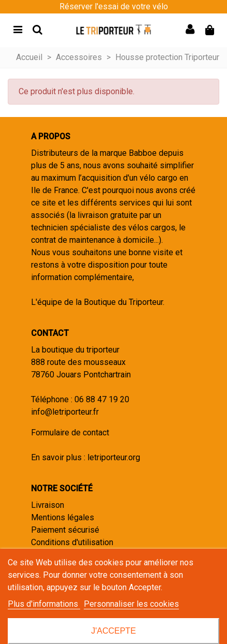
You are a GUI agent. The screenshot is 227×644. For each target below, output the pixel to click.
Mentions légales (63, 517)
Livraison (48, 505)
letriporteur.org (114, 457)
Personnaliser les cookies (131, 604)
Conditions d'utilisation (72, 542)
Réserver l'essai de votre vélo (114, 6)
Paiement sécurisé (65, 530)
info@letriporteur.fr (65, 412)
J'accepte (114, 631)
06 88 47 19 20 (102, 399)
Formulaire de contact (70, 433)
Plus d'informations (44, 604)
